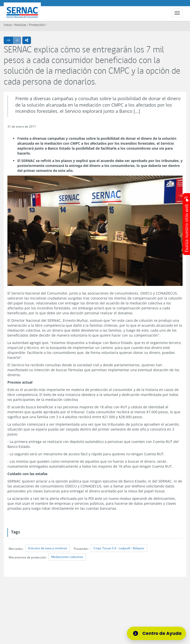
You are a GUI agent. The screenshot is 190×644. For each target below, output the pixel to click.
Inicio (8, 25)
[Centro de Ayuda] (156, 633)
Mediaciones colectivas (67, 557)
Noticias (20, 25)
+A (10, 40)
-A (18, 40)
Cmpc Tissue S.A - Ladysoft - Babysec (119, 548)
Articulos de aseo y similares (48, 548)
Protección (37, 25)
